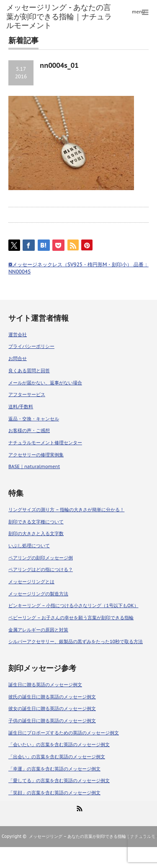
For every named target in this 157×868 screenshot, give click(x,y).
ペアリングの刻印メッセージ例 (41, 558)
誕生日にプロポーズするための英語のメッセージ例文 (64, 733)
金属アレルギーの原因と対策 (38, 630)
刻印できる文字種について (36, 522)
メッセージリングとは (31, 582)
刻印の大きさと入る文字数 (36, 533)
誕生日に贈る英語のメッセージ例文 (45, 685)
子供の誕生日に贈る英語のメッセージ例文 (52, 721)
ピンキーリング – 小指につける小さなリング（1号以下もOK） (73, 605)
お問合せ (18, 358)
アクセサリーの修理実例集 (36, 455)
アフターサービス (27, 394)
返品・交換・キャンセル (34, 419)
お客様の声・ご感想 (29, 430)
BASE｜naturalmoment (34, 466)
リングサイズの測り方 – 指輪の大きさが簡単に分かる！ (66, 510)
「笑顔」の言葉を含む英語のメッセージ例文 (54, 793)
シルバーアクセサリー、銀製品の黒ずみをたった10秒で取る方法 (76, 641)
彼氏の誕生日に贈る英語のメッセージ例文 (52, 697)
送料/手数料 (21, 407)
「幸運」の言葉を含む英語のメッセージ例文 (54, 769)
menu (138, 12)
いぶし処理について (29, 546)
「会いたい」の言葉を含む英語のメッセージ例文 (59, 744)
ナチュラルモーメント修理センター (45, 443)
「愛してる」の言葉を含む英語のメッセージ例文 (59, 780)
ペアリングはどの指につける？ (41, 569)
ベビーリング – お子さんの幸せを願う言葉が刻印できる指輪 (71, 618)
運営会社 (18, 335)
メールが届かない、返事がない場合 (45, 383)
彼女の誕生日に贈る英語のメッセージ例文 (52, 708)
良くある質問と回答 (29, 371)
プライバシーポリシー (31, 346)
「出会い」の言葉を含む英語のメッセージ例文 (57, 757)
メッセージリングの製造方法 (38, 594)
